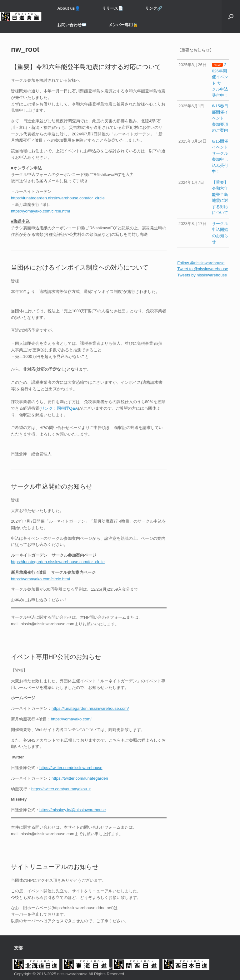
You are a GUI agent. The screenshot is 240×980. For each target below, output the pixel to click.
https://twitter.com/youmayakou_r (61, 789)
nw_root (25, 49)
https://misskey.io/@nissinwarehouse (72, 810)
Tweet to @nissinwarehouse (203, 269)
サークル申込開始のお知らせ (52, 486)
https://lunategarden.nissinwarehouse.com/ (90, 708)
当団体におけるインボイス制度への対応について (80, 267)
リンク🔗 (154, 8)
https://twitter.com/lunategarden (80, 778)
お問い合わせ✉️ (72, 25)
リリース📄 (112, 8)
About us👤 (68, 8)
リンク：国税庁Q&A (59, 408)
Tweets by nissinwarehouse (202, 275)
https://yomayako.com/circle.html (40, 211)
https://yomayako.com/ (71, 719)
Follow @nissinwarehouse (201, 263)
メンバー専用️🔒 (123, 25)
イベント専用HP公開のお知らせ (56, 657)
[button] (231, 17)
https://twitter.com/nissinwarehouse (71, 768)
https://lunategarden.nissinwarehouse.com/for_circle (58, 198)
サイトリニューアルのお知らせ (55, 867)
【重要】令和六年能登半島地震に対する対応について (86, 67)
